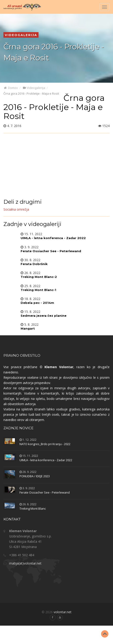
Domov (11, 88)
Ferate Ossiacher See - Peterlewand (45, 492)
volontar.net (63, 612)
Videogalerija (34, 88)
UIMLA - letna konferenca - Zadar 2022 (46, 460)
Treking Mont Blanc (33, 508)
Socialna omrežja (16, 209)
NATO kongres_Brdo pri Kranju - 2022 (45, 444)
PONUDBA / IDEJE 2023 (35, 476)
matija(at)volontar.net (25, 563)
